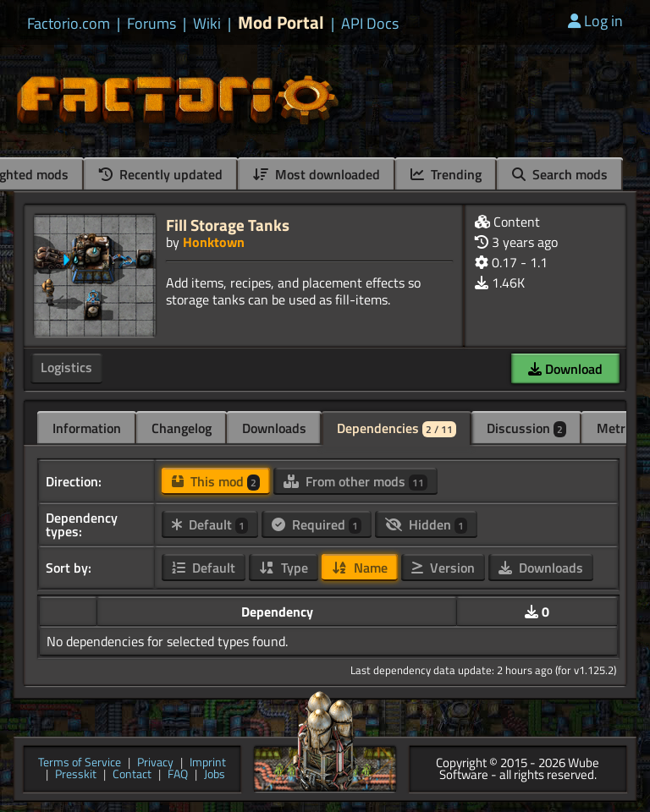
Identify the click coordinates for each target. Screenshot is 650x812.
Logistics (66, 367)
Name (360, 568)
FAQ (178, 775)
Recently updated (161, 174)
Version (443, 568)
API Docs (370, 24)
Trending (446, 174)
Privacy (155, 763)
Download (565, 369)
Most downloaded (317, 174)
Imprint (208, 763)
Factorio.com (69, 24)
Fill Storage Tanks (228, 225)
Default (210, 524)
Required (317, 524)
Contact (132, 775)
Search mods (560, 174)
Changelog (182, 428)
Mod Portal (281, 22)
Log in (595, 21)
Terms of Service (80, 763)
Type (284, 568)
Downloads (274, 428)
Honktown (214, 242)
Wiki (207, 24)
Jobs (215, 775)
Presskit (76, 775)
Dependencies (397, 428)
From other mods (355, 481)
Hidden (426, 524)
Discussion (526, 428)
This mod (216, 481)
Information (87, 428)
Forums (151, 24)
